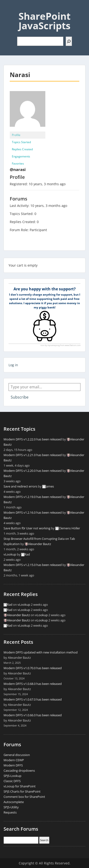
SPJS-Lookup (12, 776)
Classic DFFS (12, 781)
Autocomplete (14, 802)
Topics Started (21, 142)
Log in (13, 365)
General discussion (17, 755)
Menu (9, 8)
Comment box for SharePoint (24, 797)
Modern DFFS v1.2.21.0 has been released (33, 455)
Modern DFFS (13, 765)
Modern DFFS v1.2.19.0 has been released (33, 497)
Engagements (21, 156)
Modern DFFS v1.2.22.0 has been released (33, 439)
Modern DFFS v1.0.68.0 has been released (33, 684)
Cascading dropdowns (19, 770)
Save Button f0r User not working (27, 528)
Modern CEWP (14, 760)
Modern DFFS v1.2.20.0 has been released (33, 471)
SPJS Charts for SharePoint (22, 791)
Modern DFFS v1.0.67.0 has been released (33, 699)
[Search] (69, 41)
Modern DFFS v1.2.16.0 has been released (33, 512)
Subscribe (20, 397)
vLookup (10, 554)
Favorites (18, 163)
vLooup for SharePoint (20, 786)
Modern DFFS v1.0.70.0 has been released (33, 668)
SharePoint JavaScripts (44, 21)
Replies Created (22, 149)
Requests (10, 812)
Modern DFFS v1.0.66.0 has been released (33, 715)
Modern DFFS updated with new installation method (41, 652)
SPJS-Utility (11, 807)
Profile (16, 135)
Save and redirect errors (20, 486)
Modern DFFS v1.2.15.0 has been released (33, 565)
